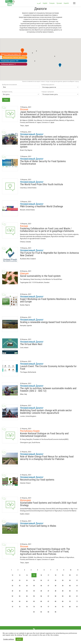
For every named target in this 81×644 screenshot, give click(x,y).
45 (34, 591)
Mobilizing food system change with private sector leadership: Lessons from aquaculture (46, 412)
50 (70, 591)
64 (27, 601)
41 (77, 586)
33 (20, 586)
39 (63, 586)
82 (34, 612)
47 (48, 591)
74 (27, 607)
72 (12, 607)
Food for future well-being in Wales (38, 526)
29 (63, 580)
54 (27, 596)
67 (48, 601)
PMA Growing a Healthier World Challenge (42, 206)
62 (12, 601)
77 (48, 607)
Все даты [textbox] (6, 94)
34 (27, 586)
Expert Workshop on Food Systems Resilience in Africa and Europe (48, 300)
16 (41, 575)
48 (55, 591)
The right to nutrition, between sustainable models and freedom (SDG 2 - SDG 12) (48, 390)
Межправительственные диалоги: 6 (15, 57)
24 (27, 580)
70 (70, 601)
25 (34, 580)
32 (12, 586)
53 (20, 596)
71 (77, 601)
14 (27, 575)
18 (55, 575)
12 (12, 575)
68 (55, 601)
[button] (22, 51)
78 (55, 607)
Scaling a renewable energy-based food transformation (48, 322)
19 (63, 575)
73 (20, 607)
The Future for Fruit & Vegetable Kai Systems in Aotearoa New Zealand (49, 254)
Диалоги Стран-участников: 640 (12, 54)
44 (27, 591)
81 (77, 607)
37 (48, 586)
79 (63, 607)
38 (55, 586)
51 (77, 591)
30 (70, 580)
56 (41, 596)
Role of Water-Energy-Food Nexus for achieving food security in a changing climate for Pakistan (47, 458)
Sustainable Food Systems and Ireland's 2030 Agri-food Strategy (48, 504)
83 (41, 612)
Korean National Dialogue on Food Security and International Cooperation (44, 435)
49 (63, 591)
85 (55, 612)
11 (78, 570)
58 (55, 596)
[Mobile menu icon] (74, 3)
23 (20, 580)
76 (41, 607)
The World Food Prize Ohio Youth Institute (42, 184)
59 (63, 596)
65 (34, 601)
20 (70, 575)
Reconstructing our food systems (37, 480)
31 (77, 580)
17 (48, 575)
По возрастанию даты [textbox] (50, 94)
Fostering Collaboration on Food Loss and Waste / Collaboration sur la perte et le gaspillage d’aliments (47, 230)
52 (12, 596)
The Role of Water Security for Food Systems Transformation (43, 163)
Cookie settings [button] (9, 639)
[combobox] (60, 87)
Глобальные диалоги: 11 (9, 65)
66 (41, 601)
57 (48, 596)
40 (70, 586)
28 (55, 580)
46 (41, 591)
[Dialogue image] (10, 114)
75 (34, 607)
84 (48, 612)
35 (34, 586)
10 (71, 570)
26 (41, 580)
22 (12, 580)
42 (12, 591)
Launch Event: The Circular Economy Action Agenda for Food (48, 368)
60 (70, 596)
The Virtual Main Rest (31, 344)
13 (20, 575)
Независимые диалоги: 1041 (11, 61)
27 (48, 580)
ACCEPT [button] (19, 639)
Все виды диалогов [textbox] (49, 87)
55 (34, 596)
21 (77, 575)
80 (70, 607)
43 (20, 591)
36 (41, 586)
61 (77, 596)
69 (63, 601)
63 (20, 601)
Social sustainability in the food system (40, 276)
